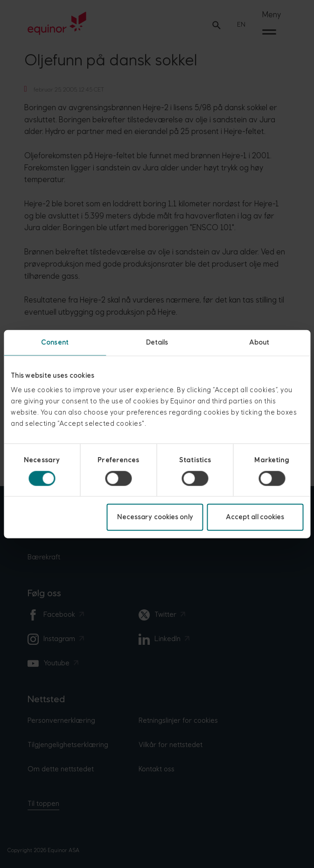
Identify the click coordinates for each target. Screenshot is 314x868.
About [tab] (259, 342)
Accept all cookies (255, 517)
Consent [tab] (55, 342)
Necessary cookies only (155, 517)
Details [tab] (157, 342)
